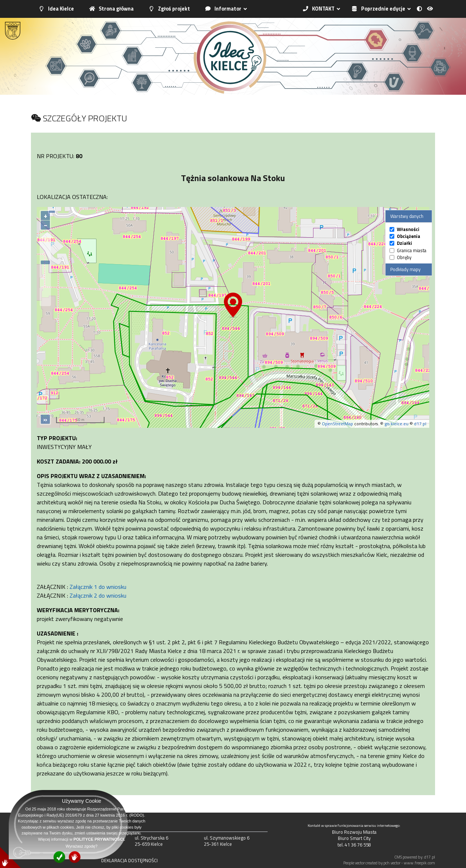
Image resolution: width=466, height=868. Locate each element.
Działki (404, 243)
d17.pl (420, 424)
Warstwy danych (407, 216)
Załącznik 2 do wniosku (98, 595)
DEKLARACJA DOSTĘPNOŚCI (129, 860)
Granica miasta (412, 251)
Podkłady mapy (405, 269)
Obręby (404, 257)
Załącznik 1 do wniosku (98, 587)
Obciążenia (408, 236)
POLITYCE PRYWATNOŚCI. (99, 839)
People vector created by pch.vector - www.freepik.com (389, 863)
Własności (408, 229)
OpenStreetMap (337, 424)
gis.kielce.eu (396, 424)
